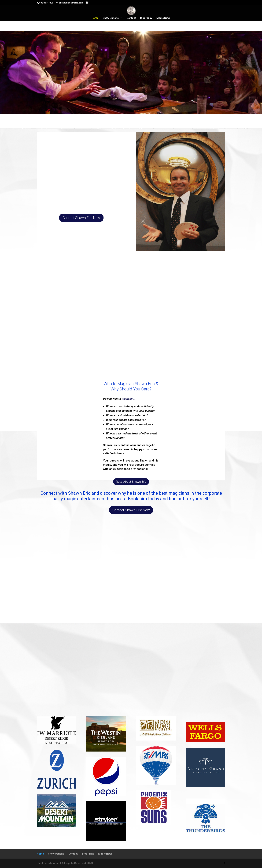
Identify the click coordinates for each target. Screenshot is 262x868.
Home (95, 18)
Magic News (163, 18)
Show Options (111, 18)
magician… (129, 399)
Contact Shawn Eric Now (81, 218)
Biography (146, 18)
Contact (131, 18)
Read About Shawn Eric (131, 482)
